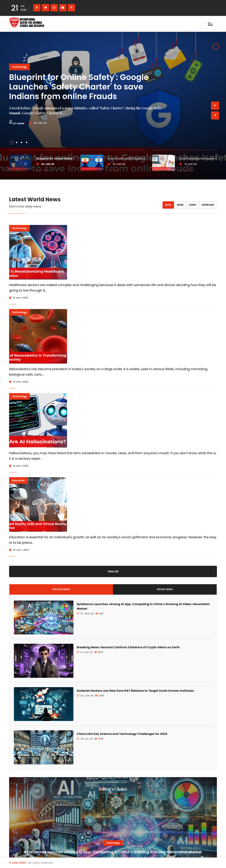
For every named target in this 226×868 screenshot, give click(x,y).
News (180, 205)
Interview (208, 205)
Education (18, 480)
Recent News (165, 589)
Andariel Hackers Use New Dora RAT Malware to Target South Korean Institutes (135, 691)
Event (193, 205)
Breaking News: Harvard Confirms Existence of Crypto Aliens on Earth (128, 647)
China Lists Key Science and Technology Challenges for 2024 (122, 734)
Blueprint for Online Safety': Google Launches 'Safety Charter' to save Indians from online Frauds (79, 87)
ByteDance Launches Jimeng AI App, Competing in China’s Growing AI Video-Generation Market (113, 852)
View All (113, 571)
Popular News (61, 589)
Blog (168, 205)
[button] (215, 115)
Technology (20, 67)
